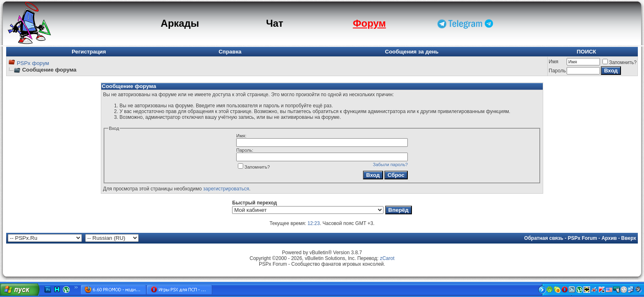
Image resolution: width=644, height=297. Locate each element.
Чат (274, 23)
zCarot (387, 258)
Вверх (629, 238)
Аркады (180, 23)
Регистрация (89, 52)
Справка (230, 52)
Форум (369, 23)
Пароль (557, 71)
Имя (553, 62)
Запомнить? (620, 63)
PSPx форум (33, 63)
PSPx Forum (582, 238)
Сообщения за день (412, 52)
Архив (609, 238)
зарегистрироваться (226, 189)
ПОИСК (586, 52)
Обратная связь (544, 238)
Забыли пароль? (390, 165)
